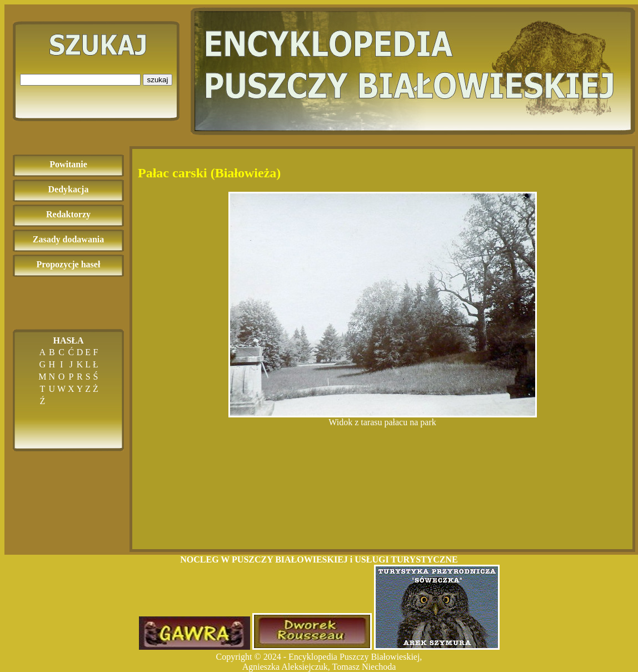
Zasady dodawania (69, 239)
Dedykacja (69, 189)
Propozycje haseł (69, 264)
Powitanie (68, 164)
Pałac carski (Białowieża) (209, 173)
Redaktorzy (68, 214)
